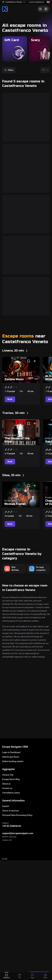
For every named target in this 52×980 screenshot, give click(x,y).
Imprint (6, 857)
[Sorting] (45, 70)
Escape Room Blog (11, 830)
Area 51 (11, 187)
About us (6, 834)
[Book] (10, 151)
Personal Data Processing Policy (17, 866)
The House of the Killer (17, 516)
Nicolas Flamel (15, 579)
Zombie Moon (14, 455)
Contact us (7, 839)
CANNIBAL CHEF (19, 310)
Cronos (7, 769)
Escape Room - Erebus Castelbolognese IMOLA (25, 775)
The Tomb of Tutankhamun (17, 119)
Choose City (8, 825)
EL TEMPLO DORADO (22, 366)
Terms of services (11, 861)
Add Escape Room (11, 807)
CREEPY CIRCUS (19, 254)
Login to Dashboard (11, 803)
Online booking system (13, 812)
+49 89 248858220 (36, 2)
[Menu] (43, 9)
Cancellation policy (11, 843)
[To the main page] (5, 9)
